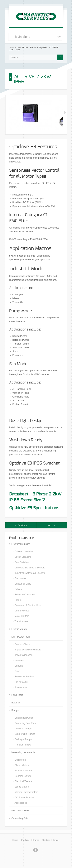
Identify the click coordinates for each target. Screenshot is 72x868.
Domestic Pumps (23, 729)
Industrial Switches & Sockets (30, 573)
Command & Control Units (28, 605)
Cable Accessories (24, 552)
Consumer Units (23, 584)
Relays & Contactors (25, 595)
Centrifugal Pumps (24, 718)
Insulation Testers (24, 771)
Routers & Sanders (24, 677)
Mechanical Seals (21, 811)
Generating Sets (20, 818)
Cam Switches (22, 562)
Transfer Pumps (23, 745)
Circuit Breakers (23, 557)
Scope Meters (22, 787)
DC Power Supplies (25, 798)
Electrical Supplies (38, 47)
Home (25, 47)
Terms (55, 840)
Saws (17, 671)
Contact (46, 840)
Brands (36, 840)
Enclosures (20, 578)
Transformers (21, 621)
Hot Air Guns (21, 682)
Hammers (20, 660)
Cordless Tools (22, 644)
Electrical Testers (23, 781)
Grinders (19, 666)
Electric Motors (19, 629)
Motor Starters (22, 616)
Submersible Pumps (25, 734)
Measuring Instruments (23, 752)
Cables (18, 589)
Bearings (16, 703)
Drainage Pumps (23, 739)
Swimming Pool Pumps (26, 723)
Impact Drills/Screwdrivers (28, 650)
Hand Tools (17, 695)
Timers (18, 600)
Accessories (21, 687)
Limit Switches (22, 611)
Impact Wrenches (24, 655)
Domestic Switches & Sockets (30, 568)
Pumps (15, 710)
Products (25, 840)
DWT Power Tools (21, 637)
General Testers (23, 776)
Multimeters (21, 760)
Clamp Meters (22, 765)
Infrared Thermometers (26, 792)
